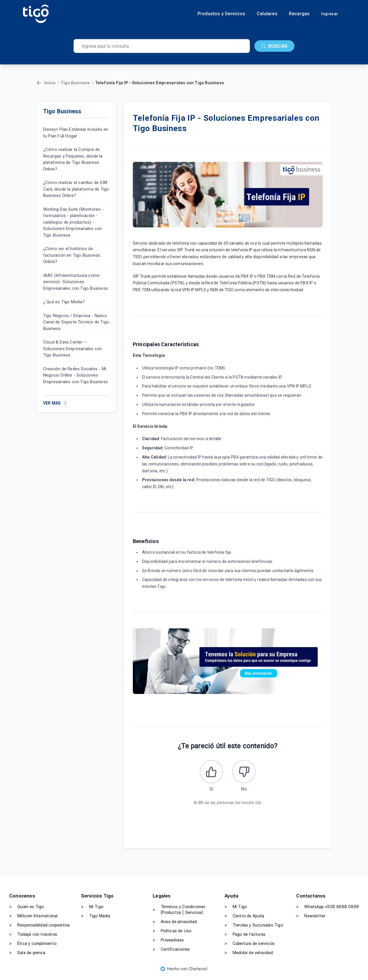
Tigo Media (96, 918)
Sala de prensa (27, 955)
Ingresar (330, 14)
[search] (162, 46)
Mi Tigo (92, 909)
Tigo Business (75, 83)
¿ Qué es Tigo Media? (64, 302)
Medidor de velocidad (249, 955)
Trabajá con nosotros (33, 937)
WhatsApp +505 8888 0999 (327, 909)
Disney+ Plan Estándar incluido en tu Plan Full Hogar (76, 133)
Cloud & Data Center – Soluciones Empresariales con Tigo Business (73, 349)
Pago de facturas (245, 937)
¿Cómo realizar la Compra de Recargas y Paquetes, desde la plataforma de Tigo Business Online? (73, 159)
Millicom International (33, 918)
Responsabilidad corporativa (39, 928)
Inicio (50, 83)
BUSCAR (274, 46)
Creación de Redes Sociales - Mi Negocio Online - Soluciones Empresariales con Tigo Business (75, 375)
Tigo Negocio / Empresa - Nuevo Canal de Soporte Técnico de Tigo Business (76, 322)
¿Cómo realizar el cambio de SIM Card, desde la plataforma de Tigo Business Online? (76, 189)
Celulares (267, 14)
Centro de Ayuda (244, 918)
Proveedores (168, 943)
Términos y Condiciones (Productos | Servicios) (179, 912)
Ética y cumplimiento (33, 946)
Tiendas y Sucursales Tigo (254, 928)
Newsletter (311, 918)
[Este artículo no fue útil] (245, 773)
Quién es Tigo (27, 909)
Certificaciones (171, 952)
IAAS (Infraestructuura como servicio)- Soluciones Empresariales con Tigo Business (75, 282)
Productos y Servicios (221, 14)
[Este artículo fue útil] (210, 773)
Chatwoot (198, 971)
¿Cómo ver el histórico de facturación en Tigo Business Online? (72, 255)
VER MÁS (55, 403)
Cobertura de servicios (250, 946)
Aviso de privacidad (175, 924)
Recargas (299, 14)
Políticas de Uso (172, 933)
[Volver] (39, 83)
